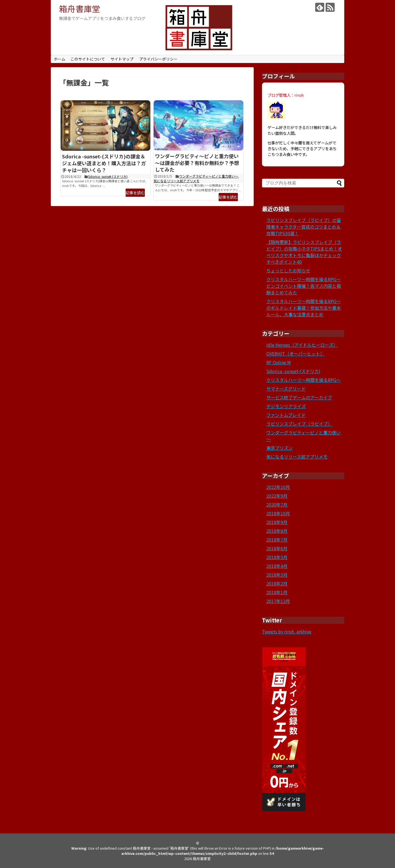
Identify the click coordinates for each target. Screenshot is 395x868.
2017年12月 (278, 601)
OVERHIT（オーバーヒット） (295, 354)
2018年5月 (277, 557)
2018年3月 (277, 575)
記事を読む (135, 193)
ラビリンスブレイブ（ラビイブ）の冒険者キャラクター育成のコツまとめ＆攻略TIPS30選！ (304, 227)
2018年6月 (277, 548)
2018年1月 (277, 592)
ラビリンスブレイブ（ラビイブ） (299, 424)
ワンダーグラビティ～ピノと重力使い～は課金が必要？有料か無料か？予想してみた (197, 163)
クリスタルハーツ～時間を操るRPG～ (304, 380)
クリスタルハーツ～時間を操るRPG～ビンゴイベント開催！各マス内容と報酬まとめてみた (304, 286)
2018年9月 (277, 522)
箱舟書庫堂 (80, 8)
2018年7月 (277, 540)
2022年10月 (278, 487)
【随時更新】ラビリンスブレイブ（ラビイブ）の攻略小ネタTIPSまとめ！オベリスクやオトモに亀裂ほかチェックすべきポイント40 (304, 252)
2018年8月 (277, 531)
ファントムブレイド (286, 415)
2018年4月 (277, 566)
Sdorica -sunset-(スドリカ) (108, 176)
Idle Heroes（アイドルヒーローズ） (302, 345)
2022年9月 (277, 496)
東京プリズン (280, 448)
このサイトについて (88, 59)
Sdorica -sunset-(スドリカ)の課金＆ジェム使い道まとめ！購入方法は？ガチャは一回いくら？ (104, 163)
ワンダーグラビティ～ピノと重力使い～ (209, 176)
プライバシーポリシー (158, 59)
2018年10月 (278, 513)
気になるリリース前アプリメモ (177, 181)
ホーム (60, 59)
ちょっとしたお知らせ (288, 271)
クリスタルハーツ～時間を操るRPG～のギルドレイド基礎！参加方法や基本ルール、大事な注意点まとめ (304, 308)
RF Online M (279, 362)
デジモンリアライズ (286, 406)
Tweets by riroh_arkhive (287, 631)
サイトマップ (122, 59)
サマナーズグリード (286, 389)
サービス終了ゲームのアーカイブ (299, 397)
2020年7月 (277, 505)
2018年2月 (277, 584)
